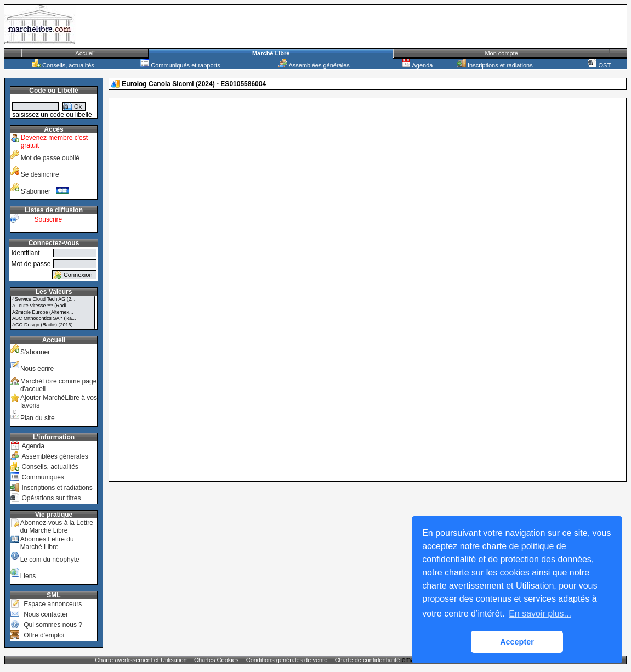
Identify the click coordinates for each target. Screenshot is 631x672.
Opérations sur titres (51, 498)
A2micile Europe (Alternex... (53, 313)
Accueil (85, 53)
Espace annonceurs (53, 604)
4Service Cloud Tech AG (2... (53, 300)
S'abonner (45, 191)
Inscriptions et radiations (495, 65)
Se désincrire (40, 174)
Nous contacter (46, 614)
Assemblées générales (314, 65)
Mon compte (501, 53)
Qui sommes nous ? (53, 625)
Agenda (417, 65)
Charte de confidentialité (368, 660)
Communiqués (42, 477)
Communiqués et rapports (180, 65)
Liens (28, 576)
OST (599, 65)
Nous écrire (37, 369)
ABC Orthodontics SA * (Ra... (53, 319)
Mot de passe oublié (50, 158)
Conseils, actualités (63, 65)
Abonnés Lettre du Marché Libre (47, 543)
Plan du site (38, 418)
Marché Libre (271, 53)
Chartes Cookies (216, 660)
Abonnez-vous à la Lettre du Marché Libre (57, 527)
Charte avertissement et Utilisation (141, 660)
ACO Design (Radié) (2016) (53, 325)
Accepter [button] (517, 642)
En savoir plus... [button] (540, 614)
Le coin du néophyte (50, 560)
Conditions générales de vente (287, 660)
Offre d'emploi (44, 635)
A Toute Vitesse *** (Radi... (53, 306)
